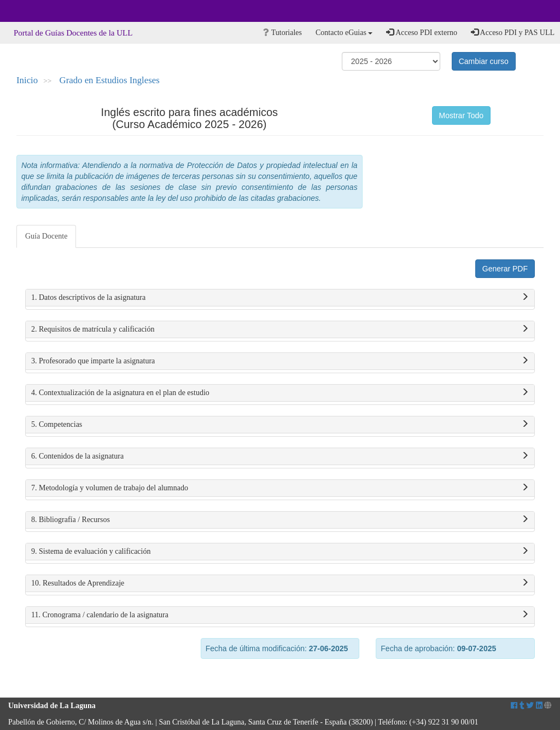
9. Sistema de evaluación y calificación (280, 552)
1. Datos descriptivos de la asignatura (280, 298)
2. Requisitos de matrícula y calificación (280, 329)
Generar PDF (505, 269)
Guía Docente (46, 236)
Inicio (27, 80)
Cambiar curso (484, 61)
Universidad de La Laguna (38, 11)
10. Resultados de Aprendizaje (280, 583)
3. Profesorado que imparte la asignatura (280, 361)
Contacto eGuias (344, 33)
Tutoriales (282, 33)
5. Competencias (280, 425)
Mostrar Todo (461, 115)
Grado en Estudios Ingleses (110, 80)
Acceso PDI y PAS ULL (513, 32)
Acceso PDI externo (421, 32)
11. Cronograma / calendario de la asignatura (280, 615)
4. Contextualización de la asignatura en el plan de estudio (280, 393)
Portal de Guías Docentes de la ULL (73, 33)
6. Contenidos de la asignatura (280, 456)
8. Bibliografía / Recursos (280, 520)
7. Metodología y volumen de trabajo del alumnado (280, 488)
